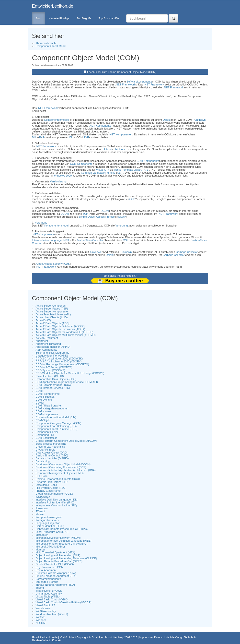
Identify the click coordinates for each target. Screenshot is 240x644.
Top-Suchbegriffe (109, 18)
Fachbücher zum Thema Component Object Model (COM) (122, 72)
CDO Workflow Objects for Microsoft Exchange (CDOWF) (70, 373)
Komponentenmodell (57, 120)
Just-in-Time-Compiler (90, 240)
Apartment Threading (48, 344)
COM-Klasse (43, 411)
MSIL (67, 240)
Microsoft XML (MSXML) (50, 547)
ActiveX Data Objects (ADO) (53, 323)
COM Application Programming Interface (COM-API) (67, 382)
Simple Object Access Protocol (97, 217)
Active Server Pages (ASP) (52, 309)
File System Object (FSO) (51, 488)
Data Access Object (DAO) (52, 453)
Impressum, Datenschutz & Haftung (160, 637)
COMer (40, 403)
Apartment (42, 341)
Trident (40, 588)
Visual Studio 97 (45, 605)
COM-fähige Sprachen (49, 405)
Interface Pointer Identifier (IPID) (55, 502)
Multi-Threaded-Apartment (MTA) (55, 552)
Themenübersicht (46, 43)
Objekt (167, 120)
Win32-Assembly (46, 611)
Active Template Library (128, 170)
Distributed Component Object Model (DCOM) (63, 464)
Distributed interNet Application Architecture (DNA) (66, 470)
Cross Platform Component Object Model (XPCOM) (66, 441)
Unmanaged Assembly (49, 594)
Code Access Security (50, 264)
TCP (85, 214)
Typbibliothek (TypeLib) (50, 591)
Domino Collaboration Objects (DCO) (58, 479)
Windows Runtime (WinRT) (52, 614)
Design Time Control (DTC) (52, 455)
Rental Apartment (46, 570)
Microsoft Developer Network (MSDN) (58, 538)
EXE (42, 137)
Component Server (47, 432)
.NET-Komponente (100, 126)
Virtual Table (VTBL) (48, 596)
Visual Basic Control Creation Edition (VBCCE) (64, 602)
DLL (34, 137)
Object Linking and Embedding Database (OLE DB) (66, 558)
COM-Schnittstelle (47, 438)
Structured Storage (47, 582)
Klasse (40, 514)
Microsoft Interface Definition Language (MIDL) (64, 541)
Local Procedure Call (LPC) (52, 532)
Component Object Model (51, 46)
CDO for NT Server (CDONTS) (54, 367)
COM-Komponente (148, 161)
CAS (67, 264)
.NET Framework (125, 84)
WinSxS (40, 617)
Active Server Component (51, 306)
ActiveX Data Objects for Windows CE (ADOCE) (64, 332)
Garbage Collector (187, 252)
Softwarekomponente (139, 82)
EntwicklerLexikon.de (53, 6)
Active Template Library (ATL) (53, 314)
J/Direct (40, 511)
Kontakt (57, 640)
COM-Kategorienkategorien (52, 408)
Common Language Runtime (98, 173)
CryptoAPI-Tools (45, 450)
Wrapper (41, 620)
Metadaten (42, 535)
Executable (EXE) (46, 485)
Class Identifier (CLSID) (50, 376)
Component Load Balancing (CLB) (56, 426)
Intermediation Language (47, 240)
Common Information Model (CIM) (56, 417)
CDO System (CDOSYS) (51, 370)
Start (39, 18)
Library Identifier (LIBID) (50, 526)
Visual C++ (103, 170)
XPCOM (41, 623)
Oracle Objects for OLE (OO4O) (55, 564)
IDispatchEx (43, 497)
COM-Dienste (44, 400)
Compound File (45, 435)
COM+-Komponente (48, 394)
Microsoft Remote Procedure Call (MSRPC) (62, 544)
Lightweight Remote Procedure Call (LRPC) (62, 529)
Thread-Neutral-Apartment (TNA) (55, 585)
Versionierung (58, 181)
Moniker (40, 549)
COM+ (40, 391)
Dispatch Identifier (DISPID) (52, 458)
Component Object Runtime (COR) (57, 429)
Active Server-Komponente (52, 311)
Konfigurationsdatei (47, 520)
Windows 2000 (63, 176)
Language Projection (48, 523)
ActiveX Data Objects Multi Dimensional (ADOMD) (66, 335)
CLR (120, 173)
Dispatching (43, 461)
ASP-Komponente (46, 350)
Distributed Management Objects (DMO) (60, 473)
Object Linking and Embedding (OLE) (58, 555)
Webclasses (43, 608)
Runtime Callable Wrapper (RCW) (56, 573)
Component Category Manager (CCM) (58, 423)
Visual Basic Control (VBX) (52, 599)
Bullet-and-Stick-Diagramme (53, 353)
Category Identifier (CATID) (52, 356)
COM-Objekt (43, 420)
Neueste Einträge (59, 18)
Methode (120, 149)
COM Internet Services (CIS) (53, 388)
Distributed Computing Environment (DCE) (61, 467)
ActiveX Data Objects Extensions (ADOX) (60, 329)
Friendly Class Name (48, 491)
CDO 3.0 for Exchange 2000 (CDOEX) (59, 361)
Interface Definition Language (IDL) (57, 500)
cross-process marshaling (51, 444)
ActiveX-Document (47, 338)
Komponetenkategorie (49, 517)
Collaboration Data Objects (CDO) (56, 379)
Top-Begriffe (84, 18)
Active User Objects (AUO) (52, 317)
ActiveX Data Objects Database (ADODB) (61, 326)
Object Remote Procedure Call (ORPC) (59, 561)
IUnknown (200, 120)
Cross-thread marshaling (50, 447)
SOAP (122, 217)
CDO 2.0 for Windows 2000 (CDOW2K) (59, 358)
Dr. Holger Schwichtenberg (108, 637)
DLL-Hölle (42, 476)
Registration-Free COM (50, 567)
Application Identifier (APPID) (53, 347)
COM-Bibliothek (45, 397)
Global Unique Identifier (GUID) (54, 494)
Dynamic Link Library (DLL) (52, 482)
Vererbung (41, 223)
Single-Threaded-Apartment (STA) (56, 576)
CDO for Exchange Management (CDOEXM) (62, 364)
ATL (146, 170)
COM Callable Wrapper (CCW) (54, 385)
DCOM (105, 211)
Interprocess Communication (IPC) (56, 505)
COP (132, 199)
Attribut (108, 149)
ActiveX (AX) (43, 320)
